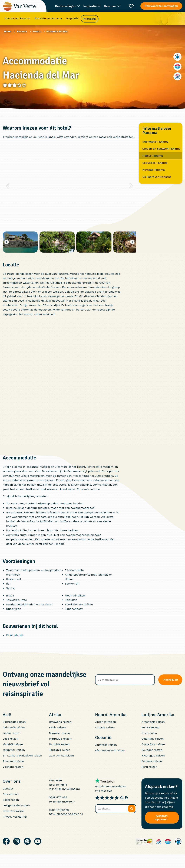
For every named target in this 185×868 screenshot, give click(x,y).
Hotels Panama (153, 156)
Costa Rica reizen (153, 744)
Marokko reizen (59, 733)
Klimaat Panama (154, 170)
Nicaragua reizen (153, 756)
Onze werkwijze (13, 811)
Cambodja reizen (14, 722)
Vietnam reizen (13, 767)
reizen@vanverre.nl (62, 802)
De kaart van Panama (157, 177)
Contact (8, 789)
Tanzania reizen (60, 750)
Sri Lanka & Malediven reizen (22, 756)
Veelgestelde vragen (16, 805)
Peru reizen (149, 767)
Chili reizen (149, 733)
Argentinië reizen (153, 722)
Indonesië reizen (14, 727)
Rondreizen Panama (18, 18)
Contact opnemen (162, 818)
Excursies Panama (155, 163)
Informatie (90, 19)
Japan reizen (11, 733)
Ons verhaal (11, 794)
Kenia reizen (57, 727)
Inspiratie (72, 18)
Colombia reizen (153, 739)
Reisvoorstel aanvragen (161, 6)
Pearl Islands (15, 635)
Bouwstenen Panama (48, 18)
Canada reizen (105, 727)
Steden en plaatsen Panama (161, 149)
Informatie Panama (155, 142)
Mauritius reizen (60, 739)
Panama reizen (152, 761)
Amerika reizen (105, 722)
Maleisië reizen (13, 744)
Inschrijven (170, 680)
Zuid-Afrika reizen (61, 756)
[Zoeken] (132, 809)
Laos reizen (10, 739)
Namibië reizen (59, 744)
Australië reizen (106, 745)
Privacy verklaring (15, 817)
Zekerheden (11, 800)
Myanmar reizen (14, 750)
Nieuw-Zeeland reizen (110, 750)
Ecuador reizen (152, 750)
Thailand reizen (13, 761)
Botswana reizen (60, 722)
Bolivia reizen (150, 727)
